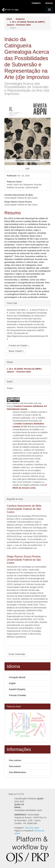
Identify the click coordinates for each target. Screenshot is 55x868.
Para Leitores (15, 760)
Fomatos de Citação (19, 345)
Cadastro (36, 3)
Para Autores (15, 766)
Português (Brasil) (17, 677)
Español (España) (17, 689)
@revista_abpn (32, 828)
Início (9, 19)
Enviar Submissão (17, 654)
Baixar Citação (16, 351)
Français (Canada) (17, 695)
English (12, 683)
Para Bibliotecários (18, 772)
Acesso (49, 3)
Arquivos (20, 19)
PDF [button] (28, 169)
